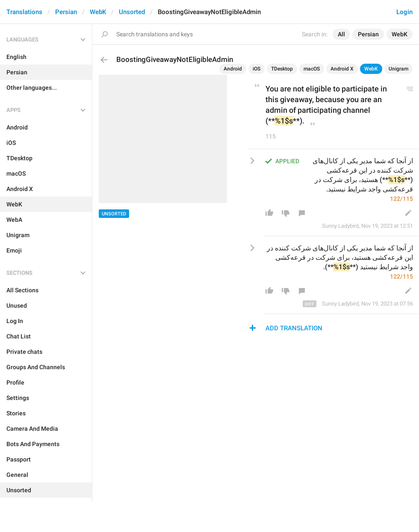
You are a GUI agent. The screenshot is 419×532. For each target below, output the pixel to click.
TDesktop (282, 69)
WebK (98, 12)
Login (404, 12)
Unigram (398, 69)
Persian (66, 12)
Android (233, 69)
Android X (342, 69)
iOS (257, 69)
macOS (312, 69)
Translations (24, 12)
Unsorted (132, 12)
